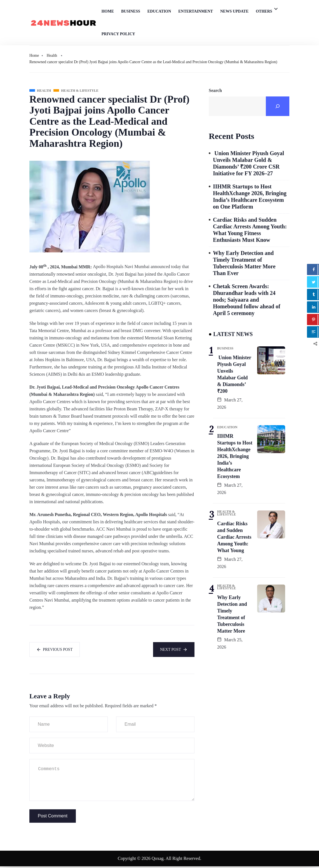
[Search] (278, 106)
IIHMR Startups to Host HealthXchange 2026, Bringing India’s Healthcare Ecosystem (235, 456)
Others (264, 11)
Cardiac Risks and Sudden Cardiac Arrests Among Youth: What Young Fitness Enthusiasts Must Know (250, 230)
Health (52, 55)
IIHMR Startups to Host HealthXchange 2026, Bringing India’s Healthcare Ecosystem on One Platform (250, 197)
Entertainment (196, 11)
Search (215, 90)
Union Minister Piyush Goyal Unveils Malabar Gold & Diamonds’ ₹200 (234, 374)
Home (108, 11)
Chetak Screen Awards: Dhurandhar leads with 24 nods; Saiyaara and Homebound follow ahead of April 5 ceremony (247, 300)
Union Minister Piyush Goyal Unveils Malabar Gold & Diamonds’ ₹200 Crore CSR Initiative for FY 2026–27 (248, 163)
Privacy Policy (118, 34)
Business (131, 11)
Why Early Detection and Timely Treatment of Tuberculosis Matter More (232, 614)
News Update (234, 11)
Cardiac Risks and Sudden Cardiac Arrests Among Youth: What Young (234, 537)
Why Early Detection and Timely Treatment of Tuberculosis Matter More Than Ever (244, 263)
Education (159, 11)
